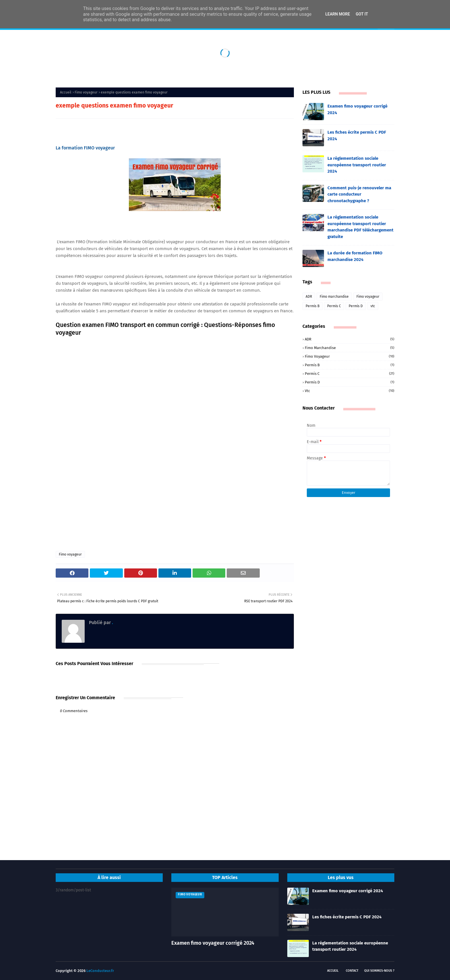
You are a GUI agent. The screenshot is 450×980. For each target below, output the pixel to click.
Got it (362, 14)
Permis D (356, 306)
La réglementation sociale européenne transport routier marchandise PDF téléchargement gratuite (360, 227)
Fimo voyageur (86, 92)
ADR (309, 297)
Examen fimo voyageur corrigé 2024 (357, 109)
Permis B (313, 306)
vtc (373, 306)
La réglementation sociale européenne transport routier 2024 (357, 165)
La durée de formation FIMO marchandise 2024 (355, 256)
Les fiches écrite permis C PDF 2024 (357, 136)
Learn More (338, 14)
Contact (352, 971)
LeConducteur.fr (100, 971)
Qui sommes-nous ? (379, 971)
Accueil (66, 92)
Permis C (334, 306)
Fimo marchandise (334, 297)
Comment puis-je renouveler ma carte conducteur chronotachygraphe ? (359, 194)
